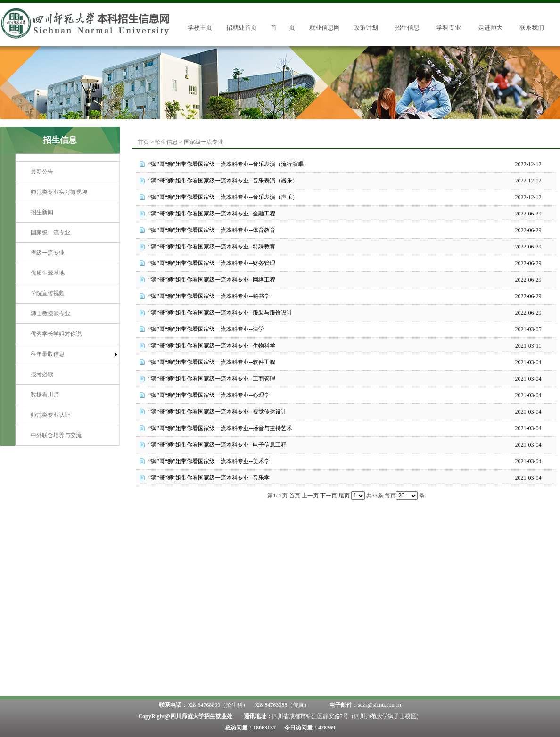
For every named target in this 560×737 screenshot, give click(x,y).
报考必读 (42, 374)
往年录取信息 (48, 354)
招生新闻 (42, 212)
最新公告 (42, 172)
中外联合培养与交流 (56, 435)
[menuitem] (67, 172)
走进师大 (490, 28)
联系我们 (532, 28)
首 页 (283, 28)
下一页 (329, 496)
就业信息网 (325, 28)
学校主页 (200, 28)
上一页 (310, 496)
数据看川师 (45, 395)
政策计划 (366, 28)
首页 (143, 142)
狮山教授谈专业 (50, 314)
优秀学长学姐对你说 (56, 334)
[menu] (67, 303)
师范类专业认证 (50, 415)
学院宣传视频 (48, 293)
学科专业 (449, 28)
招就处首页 (242, 28)
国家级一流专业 (50, 232)
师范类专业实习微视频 (59, 192)
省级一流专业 (48, 253)
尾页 (344, 496)
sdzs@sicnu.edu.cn (379, 705)
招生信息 (407, 28)
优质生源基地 (48, 273)
